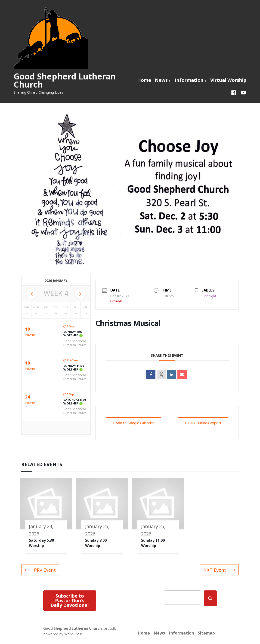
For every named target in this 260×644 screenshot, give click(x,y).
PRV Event (40, 570)
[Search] (210, 598)
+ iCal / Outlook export (203, 423)
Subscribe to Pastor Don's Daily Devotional (70, 600)
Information (189, 80)
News (161, 80)
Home (144, 80)
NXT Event (219, 570)
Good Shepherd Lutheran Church (65, 80)
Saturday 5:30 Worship (75, 401)
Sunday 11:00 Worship (74, 368)
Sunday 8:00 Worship (73, 334)
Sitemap (206, 633)
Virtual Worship (228, 80)
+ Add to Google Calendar (134, 423)
